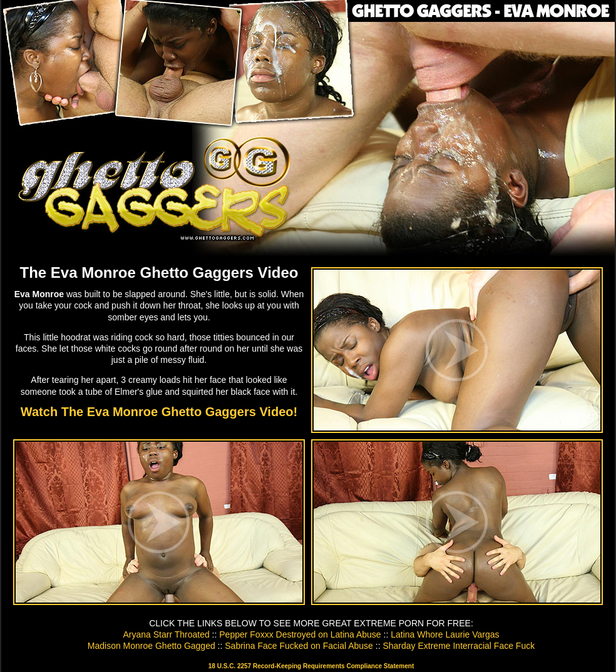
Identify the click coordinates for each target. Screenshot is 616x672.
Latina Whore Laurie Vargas (445, 634)
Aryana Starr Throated (166, 634)
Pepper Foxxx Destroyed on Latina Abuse (300, 634)
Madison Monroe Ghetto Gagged (151, 646)
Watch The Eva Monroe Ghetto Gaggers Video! (159, 412)
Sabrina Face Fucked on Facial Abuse (299, 646)
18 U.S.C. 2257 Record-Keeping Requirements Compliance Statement (311, 666)
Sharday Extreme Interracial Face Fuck (459, 646)
